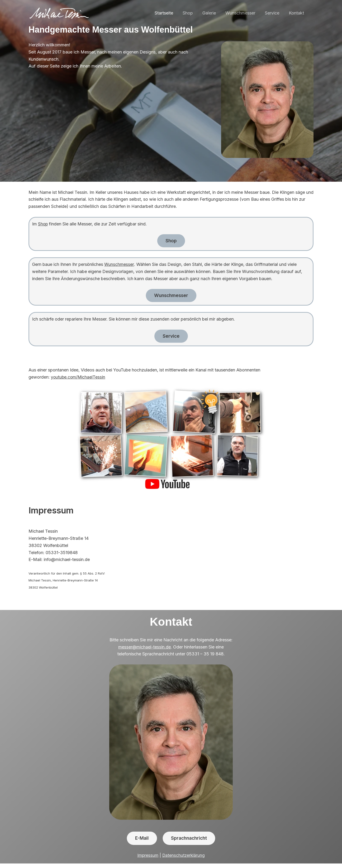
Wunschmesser (243, 13)
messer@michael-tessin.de (145, 650)
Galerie (212, 13)
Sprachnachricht (191, 842)
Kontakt (297, 13)
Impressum (147, 860)
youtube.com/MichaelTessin (78, 381)
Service (273, 13)
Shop (192, 13)
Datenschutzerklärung (184, 860)
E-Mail (140, 842)
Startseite (169, 13)
